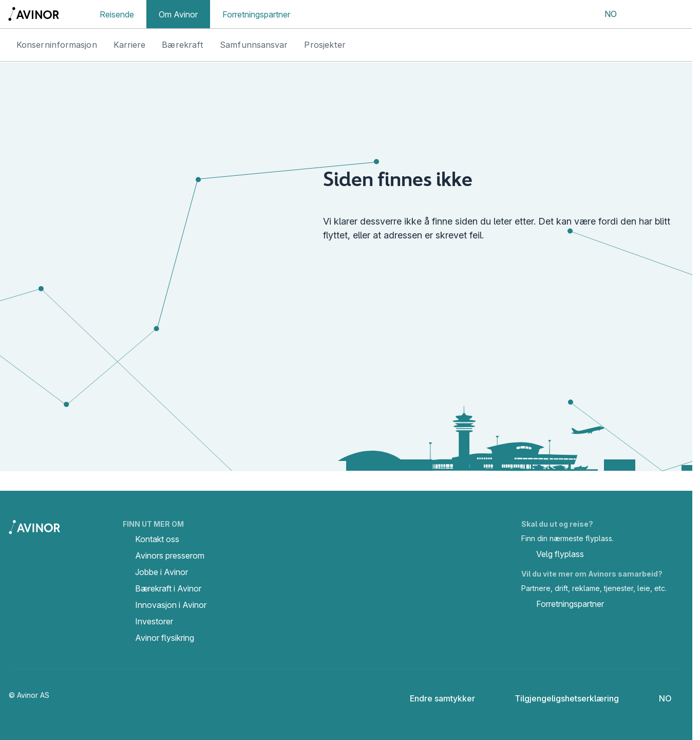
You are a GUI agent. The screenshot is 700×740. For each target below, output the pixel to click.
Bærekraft (183, 45)
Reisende (117, 14)
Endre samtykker (436, 698)
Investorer (154, 621)
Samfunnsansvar (254, 45)
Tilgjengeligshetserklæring (559, 698)
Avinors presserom (170, 556)
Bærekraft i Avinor (168, 588)
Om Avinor (178, 14)
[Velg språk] (604, 14)
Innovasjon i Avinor (171, 605)
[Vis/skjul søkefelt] (642, 14)
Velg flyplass (553, 555)
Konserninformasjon (57, 45)
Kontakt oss (157, 539)
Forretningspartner (256, 14)
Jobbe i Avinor (162, 572)
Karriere (130, 45)
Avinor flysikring (165, 638)
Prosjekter (325, 45)
